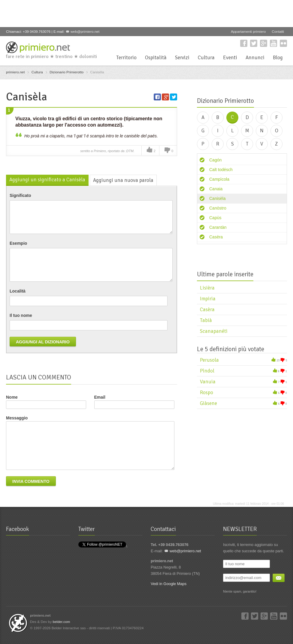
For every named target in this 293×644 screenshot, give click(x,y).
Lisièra (207, 288)
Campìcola (219, 179)
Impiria (208, 299)
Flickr (283, 43)
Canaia (216, 189)
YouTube (273, 43)
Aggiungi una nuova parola (123, 180)
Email (134, 402)
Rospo (207, 393)
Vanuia (208, 382)
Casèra (216, 237)
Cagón (215, 160)
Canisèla (217, 198)
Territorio (126, 58)
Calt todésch (221, 170)
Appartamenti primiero (248, 32)
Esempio (18, 243)
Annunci (255, 58)
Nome (12, 397)
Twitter (254, 43)
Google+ (264, 43)
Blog (278, 58)
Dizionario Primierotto (66, 72)
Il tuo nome (21, 315)
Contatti (278, 32)
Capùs (215, 218)
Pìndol (207, 371)
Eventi (230, 58)
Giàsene (208, 403)
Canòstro (218, 208)
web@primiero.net (85, 32)
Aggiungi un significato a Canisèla (47, 180)
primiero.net (15, 72)
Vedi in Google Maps (169, 584)
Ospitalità (156, 58)
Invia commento (31, 481)
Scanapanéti (214, 331)
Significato (20, 195)
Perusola (209, 360)
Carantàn (218, 227)
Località (18, 291)
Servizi (182, 58)
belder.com (62, 622)
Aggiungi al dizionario (43, 342)
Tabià (206, 320)
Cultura (206, 58)
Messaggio (17, 418)
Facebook (244, 43)
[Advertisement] (115, 14)
